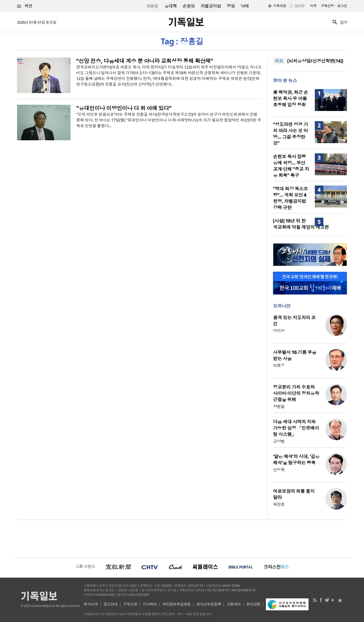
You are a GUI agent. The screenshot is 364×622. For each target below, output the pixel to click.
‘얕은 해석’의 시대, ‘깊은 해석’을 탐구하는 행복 (296, 460)
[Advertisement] (182, 538)
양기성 (279, 331)
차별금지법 (211, 6)
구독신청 (327, 6)
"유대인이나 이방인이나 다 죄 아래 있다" (124, 108)
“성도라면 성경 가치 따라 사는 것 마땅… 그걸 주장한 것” (290, 134)
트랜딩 (152, 6)
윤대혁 (170, 6)
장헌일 (279, 406)
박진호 (279, 504)
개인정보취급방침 (177, 604)
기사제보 (150, 604)
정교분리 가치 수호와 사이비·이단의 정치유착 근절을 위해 (296, 393)
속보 (279, 61)
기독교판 (280, 6)
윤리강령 (253, 604)
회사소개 (91, 604)
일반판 (299, 6)
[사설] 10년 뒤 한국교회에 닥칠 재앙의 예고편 (301, 224)
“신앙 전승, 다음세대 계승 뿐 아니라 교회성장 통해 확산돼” (145, 61)
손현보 (189, 6)
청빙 (231, 6)
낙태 (245, 6)
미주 (313, 6)
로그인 (342, 6)
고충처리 (234, 604)
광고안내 (111, 604)
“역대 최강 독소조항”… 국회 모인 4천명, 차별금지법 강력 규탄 (290, 198)
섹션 (25, 6)
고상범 (279, 441)
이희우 (279, 365)
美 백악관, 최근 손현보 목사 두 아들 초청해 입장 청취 (290, 98)
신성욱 (279, 470)
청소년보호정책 (209, 604)
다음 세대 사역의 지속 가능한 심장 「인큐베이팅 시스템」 (296, 428)
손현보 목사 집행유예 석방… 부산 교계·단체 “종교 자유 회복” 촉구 (291, 166)
